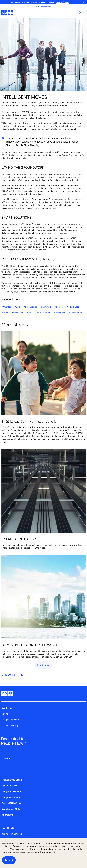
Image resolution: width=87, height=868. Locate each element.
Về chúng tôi (8, 815)
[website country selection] (79, 13)
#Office (5, 313)
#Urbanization (76, 313)
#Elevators (46, 307)
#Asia (18, 307)
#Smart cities (43, 313)
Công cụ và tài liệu (11, 797)
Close (84, 2)
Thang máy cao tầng (12, 780)
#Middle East (73, 307)
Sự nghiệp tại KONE (10, 720)
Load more (44, 665)
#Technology (59, 313)
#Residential (18, 313)
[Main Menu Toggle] (84, 13)
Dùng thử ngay (63, 2)
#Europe (59, 307)
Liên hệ (5, 714)
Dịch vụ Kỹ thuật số (11, 803)
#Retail (30, 313)
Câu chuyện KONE (11, 809)
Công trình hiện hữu (11, 791)
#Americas (6, 307)
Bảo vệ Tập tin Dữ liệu (12, 834)
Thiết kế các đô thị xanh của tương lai (29, 422)
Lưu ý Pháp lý (8, 828)
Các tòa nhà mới (9, 786)
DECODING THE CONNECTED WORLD (30, 645)
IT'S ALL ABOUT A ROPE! (20, 539)
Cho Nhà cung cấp (10, 725)
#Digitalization (31, 307)
